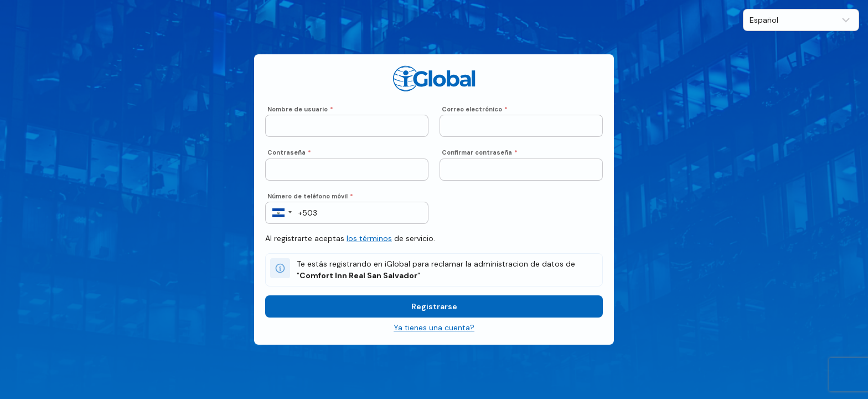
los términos (369, 238)
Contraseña (289, 152)
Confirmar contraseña (480, 152)
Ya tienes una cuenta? (434, 328)
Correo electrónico (475, 109)
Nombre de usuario (300, 109)
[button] (279, 213)
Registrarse (434, 306)
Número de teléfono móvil (310, 196)
